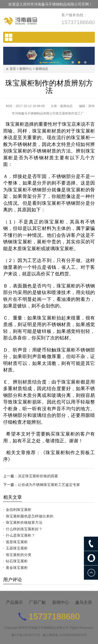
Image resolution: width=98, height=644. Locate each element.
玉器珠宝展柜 (17, 548)
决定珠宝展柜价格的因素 (38, 476)
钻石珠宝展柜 (17, 561)
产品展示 (14, 602)
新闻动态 (42, 69)
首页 (13, 69)
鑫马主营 (84, 602)
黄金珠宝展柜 (17, 568)
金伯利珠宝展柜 (19, 510)
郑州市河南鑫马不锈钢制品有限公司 (44, 628)
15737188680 (78, 22)
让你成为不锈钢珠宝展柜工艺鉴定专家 (49, 485)
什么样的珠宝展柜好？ (24, 529)
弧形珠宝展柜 (17, 542)
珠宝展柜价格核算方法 (24, 522)
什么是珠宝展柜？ (20, 535)
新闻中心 (26, 69)
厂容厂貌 (37, 602)
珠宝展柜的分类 (19, 555)
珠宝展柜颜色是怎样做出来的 (30, 516)
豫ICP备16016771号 (25, 635)
